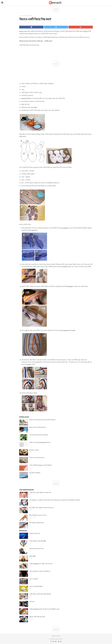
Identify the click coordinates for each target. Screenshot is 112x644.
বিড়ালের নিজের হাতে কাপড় (36, 549)
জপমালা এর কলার (34, 450)
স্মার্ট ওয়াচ (32, 602)
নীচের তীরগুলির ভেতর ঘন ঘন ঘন (38, 515)
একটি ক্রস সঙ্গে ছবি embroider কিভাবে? (40, 442)
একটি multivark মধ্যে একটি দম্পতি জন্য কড (41, 564)
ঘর (20, 16)
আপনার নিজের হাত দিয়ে (27, 16)
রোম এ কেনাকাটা (34, 579)
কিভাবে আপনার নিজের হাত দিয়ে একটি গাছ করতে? (42, 420)
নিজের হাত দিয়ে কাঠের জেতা (37, 458)
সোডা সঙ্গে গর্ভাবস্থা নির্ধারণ (36, 586)
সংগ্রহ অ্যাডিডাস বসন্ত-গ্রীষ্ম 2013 (38, 541)
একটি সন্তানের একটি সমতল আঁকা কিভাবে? (40, 594)
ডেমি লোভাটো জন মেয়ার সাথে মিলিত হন (40, 571)
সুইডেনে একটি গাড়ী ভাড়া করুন (37, 617)
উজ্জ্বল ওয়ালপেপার (35, 534)
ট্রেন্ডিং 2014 (32, 556)
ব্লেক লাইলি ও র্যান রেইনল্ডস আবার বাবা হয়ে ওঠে (41, 508)
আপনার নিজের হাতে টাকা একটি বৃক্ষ (39, 435)
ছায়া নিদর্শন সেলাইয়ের (35, 473)
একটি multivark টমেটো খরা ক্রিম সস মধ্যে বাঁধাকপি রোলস (44, 609)
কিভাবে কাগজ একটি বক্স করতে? (38, 427)
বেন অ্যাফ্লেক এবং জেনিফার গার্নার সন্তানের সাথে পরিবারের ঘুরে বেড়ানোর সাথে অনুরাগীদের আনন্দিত (55, 500)
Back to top (56, 636)
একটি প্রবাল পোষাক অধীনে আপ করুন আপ (40, 493)
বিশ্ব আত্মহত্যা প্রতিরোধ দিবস (37, 523)
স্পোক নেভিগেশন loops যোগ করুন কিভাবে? (41, 465)
